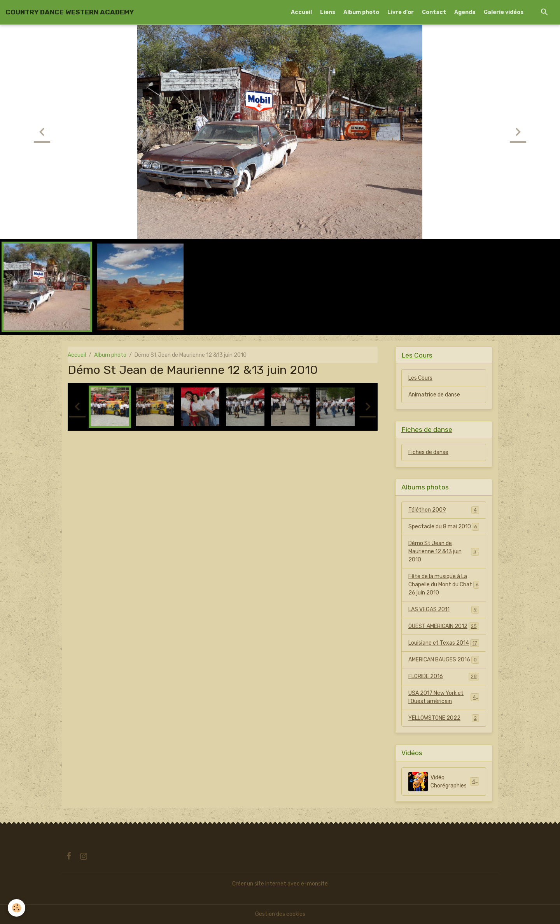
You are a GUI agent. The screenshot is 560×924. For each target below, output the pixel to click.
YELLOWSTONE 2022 (444, 718)
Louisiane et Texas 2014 (444, 643)
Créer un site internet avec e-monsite (280, 884)
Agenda (465, 12)
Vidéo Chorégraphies (444, 782)
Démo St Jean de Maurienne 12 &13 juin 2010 (444, 551)
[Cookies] (17, 908)
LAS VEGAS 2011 (444, 610)
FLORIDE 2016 (444, 677)
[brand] (70, 12)
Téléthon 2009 (444, 510)
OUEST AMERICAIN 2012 (444, 626)
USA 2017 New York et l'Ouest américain (444, 697)
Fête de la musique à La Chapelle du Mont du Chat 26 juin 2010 (444, 585)
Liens (328, 12)
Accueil (301, 12)
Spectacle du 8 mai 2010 (444, 527)
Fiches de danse (428, 452)
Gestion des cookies (280, 914)
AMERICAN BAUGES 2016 (444, 660)
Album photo (361, 12)
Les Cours (420, 378)
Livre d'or (401, 12)
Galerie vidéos (504, 12)
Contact (434, 12)
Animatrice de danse (434, 395)
